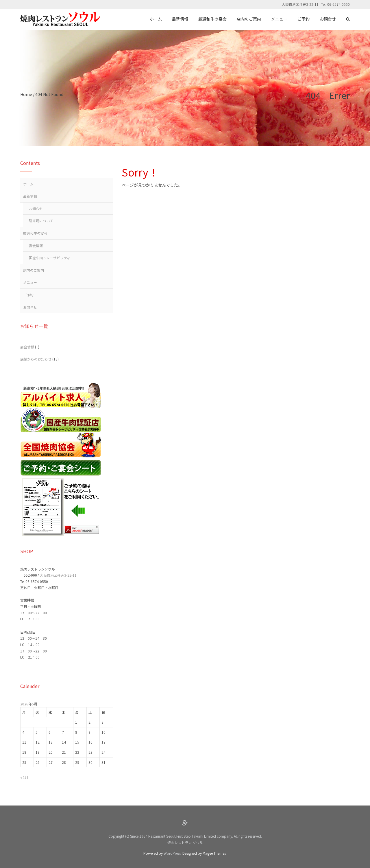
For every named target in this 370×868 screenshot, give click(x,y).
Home (26, 94)
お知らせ (36, 208)
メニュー (30, 282)
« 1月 (24, 777)
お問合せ (30, 307)
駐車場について (41, 221)
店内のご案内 (34, 270)
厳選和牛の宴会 (35, 233)
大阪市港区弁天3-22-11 (58, 575)
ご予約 (28, 295)
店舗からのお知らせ (36, 359)
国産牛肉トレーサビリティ (50, 258)
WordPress (172, 853)
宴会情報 (36, 245)
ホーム (28, 184)
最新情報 (30, 196)
